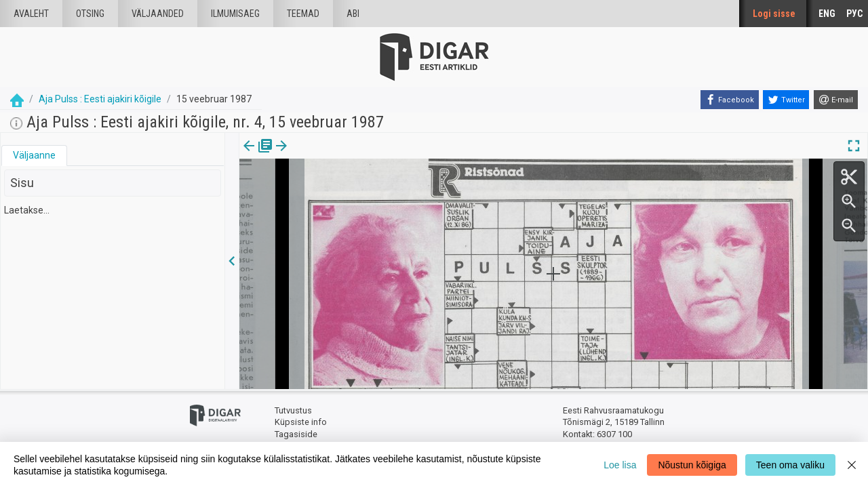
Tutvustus (293, 410)
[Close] (852, 465)
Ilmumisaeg (235, 14)
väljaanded (158, 14)
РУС (854, 14)
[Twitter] (786, 100)
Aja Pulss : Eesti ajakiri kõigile (100, 99)
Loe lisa (620, 465)
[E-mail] (836, 100)
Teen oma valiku (790, 465)
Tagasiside (296, 434)
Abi (353, 14)
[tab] (34, 156)
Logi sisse (774, 14)
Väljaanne (34, 155)
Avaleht (31, 14)
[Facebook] (730, 100)
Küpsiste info (301, 422)
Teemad (303, 14)
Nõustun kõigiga (692, 465)
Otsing (90, 14)
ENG (827, 14)
